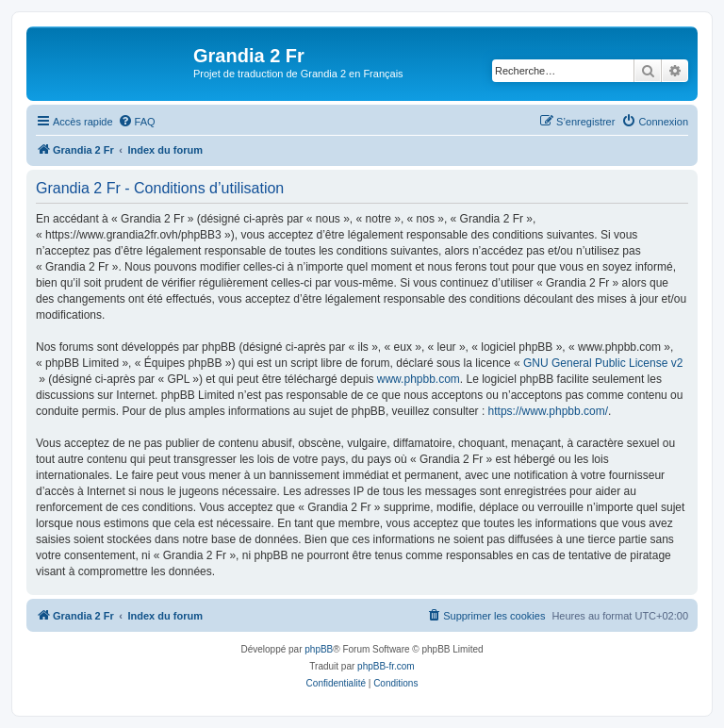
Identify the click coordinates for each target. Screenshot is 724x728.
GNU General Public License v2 (603, 363)
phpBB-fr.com (386, 666)
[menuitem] (137, 122)
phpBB (319, 649)
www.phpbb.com (419, 379)
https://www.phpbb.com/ (548, 411)
